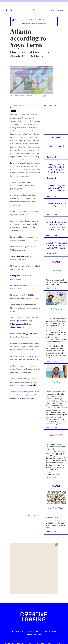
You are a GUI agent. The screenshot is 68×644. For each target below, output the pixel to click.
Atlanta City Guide (56, 146)
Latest (24, 10)
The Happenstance (17, 256)
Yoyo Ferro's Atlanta (56, 508)
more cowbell (30, 385)
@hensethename (17, 327)
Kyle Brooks (56, 309)
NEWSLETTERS (34, 635)
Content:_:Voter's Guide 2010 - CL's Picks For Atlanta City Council (56, 245)
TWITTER (34, 632)
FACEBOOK (18, 632)
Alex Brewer (56, 270)
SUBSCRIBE (60, 10)
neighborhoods (27, 398)
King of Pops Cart (56, 435)
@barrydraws (16, 324)
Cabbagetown (15, 276)
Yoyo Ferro (56, 382)
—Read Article (51, 157)
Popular (17, 10)
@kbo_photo (27, 334)
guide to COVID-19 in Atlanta (33, 20)
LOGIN (53, 10)
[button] (56, 544)
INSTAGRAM (50, 632)
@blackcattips (21, 321)
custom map (33, 137)
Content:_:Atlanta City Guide (56, 205)
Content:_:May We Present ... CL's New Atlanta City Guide (56, 188)
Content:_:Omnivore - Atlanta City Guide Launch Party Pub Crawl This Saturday (56, 168)
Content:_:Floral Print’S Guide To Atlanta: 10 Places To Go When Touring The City (56, 226)
